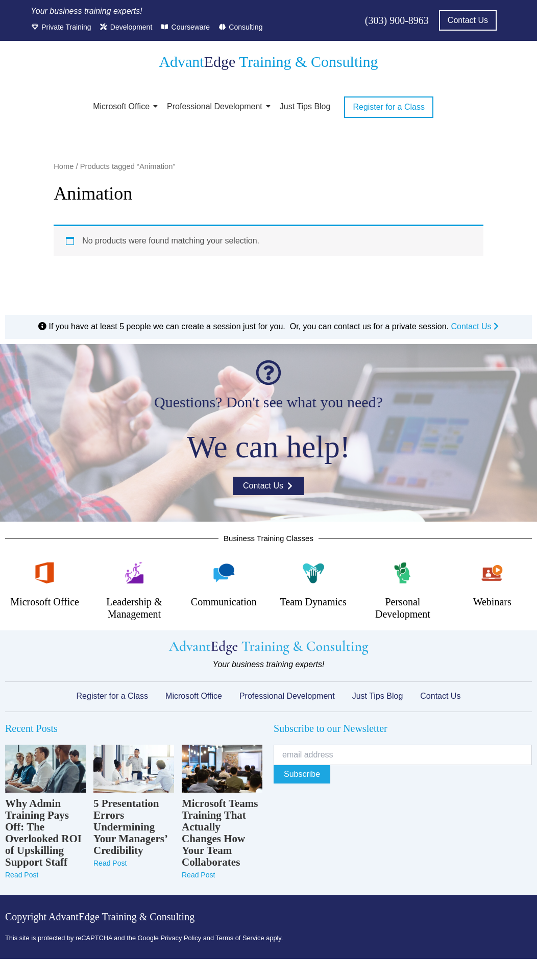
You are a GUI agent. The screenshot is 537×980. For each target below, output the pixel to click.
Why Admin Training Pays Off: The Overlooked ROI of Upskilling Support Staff (43, 833)
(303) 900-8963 (397, 20)
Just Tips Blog (305, 106)
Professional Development (216, 106)
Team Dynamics (313, 602)
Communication (224, 602)
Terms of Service (240, 938)
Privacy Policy (181, 938)
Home (64, 166)
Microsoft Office (123, 106)
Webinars (492, 602)
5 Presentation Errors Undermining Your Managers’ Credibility (130, 827)
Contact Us (475, 326)
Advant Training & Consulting (268, 62)
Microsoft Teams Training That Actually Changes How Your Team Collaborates (220, 833)
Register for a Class (113, 696)
